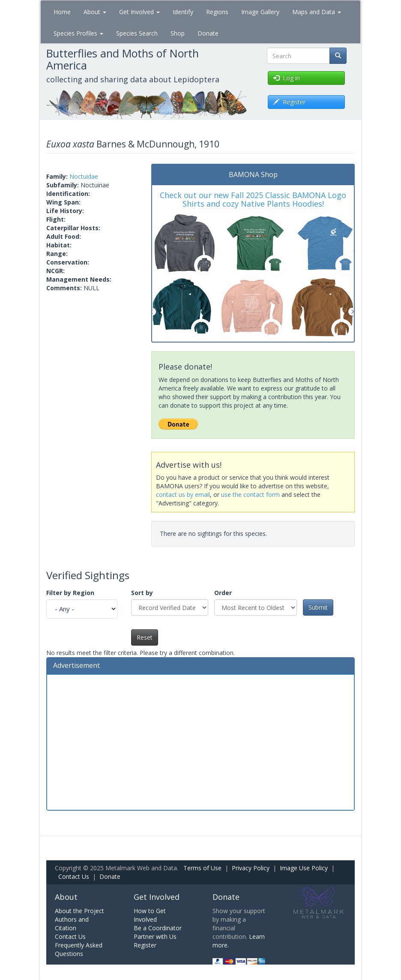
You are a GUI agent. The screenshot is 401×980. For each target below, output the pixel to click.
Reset (145, 637)
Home (62, 12)
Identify (183, 12)
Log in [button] (287, 78)
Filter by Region (70, 593)
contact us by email (183, 495)
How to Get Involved (150, 915)
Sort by (142, 593)
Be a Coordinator (158, 928)
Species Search (137, 33)
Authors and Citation (72, 924)
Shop (178, 33)
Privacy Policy (251, 868)
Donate (208, 33)
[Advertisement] (200, 741)
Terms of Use (202, 868)
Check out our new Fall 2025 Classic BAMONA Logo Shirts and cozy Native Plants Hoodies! (253, 199)
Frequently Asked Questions (79, 949)
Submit (318, 607)
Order (223, 593)
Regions (217, 12)
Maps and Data (317, 12)
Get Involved (139, 12)
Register (145, 945)
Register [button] (289, 102)
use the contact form (250, 495)
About (95, 12)
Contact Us (74, 876)
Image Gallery (260, 12)
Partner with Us (155, 936)
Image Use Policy (304, 868)
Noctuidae (84, 176)
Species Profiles (78, 33)
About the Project (79, 911)
